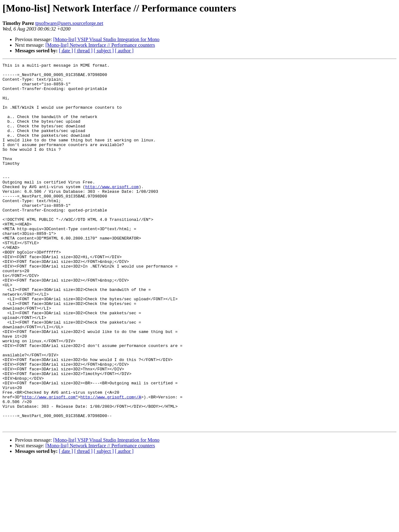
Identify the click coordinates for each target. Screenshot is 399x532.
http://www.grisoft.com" (50, 464)
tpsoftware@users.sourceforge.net (69, 23)
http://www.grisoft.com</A (111, 464)
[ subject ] (104, 51)
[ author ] (124, 51)
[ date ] (66, 51)
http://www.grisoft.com (112, 212)
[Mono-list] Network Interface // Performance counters (100, 45)
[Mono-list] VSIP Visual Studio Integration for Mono (106, 39)
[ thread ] (83, 51)
